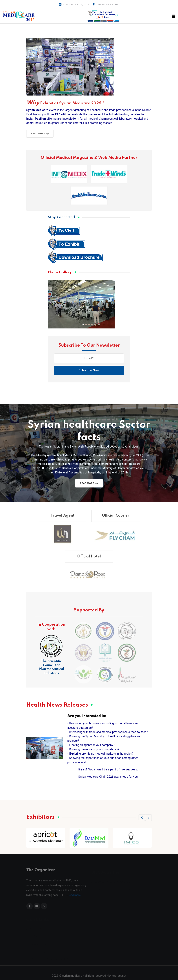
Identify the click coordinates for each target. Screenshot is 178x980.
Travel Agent (63, 519)
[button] (83, 325)
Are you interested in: (87, 716)
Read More (41, 134)
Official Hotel (89, 560)
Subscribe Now (89, 370)
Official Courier (116, 519)
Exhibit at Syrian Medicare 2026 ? (65, 103)
